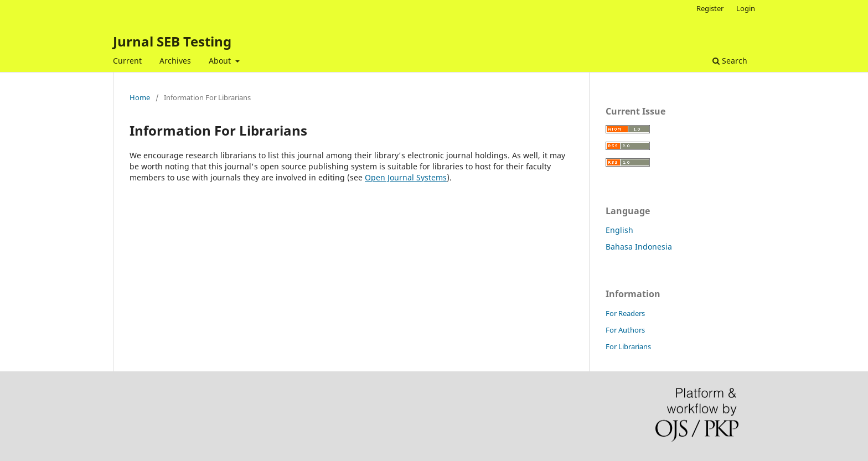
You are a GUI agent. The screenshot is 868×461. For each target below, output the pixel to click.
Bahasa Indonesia (639, 247)
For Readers (625, 313)
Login (746, 8)
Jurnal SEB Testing (172, 41)
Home (140, 97)
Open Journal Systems (406, 177)
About (221, 61)
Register (710, 8)
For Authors (625, 330)
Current (127, 61)
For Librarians (628, 346)
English (619, 230)
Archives (175, 61)
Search (730, 61)
